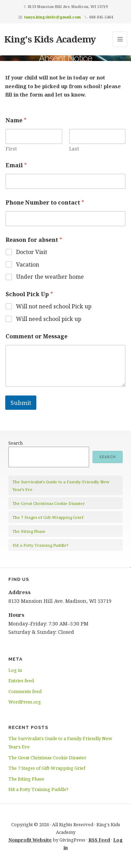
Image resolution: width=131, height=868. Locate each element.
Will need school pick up (49, 319)
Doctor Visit (32, 252)
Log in (15, 670)
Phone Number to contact (45, 203)
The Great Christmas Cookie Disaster (49, 503)
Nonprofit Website (30, 840)
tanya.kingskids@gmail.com (52, 17)
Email (16, 165)
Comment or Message (37, 336)
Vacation (28, 265)
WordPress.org (25, 702)
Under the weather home (50, 277)
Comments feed (25, 691)
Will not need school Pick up (54, 306)
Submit (21, 403)
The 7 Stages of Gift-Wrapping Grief (48, 517)
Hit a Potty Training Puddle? (40, 545)
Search (16, 443)
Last (74, 149)
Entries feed (21, 681)
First (11, 149)
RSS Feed (99, 840)
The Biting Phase (29, 531)
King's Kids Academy (50, 39)
